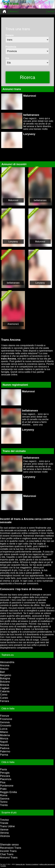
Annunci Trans (9, 857)
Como (4, 695)
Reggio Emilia (8, 792)
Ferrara (4, 701)
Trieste (4, 823)
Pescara (5, 776)
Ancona (5, 665)
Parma (4, 755)
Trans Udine (7, 826)
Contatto (3, 866)
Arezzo (4, 669)
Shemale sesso (9, 845)
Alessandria (7, 662)
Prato (3, 789)
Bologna (5, 678)
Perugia (5, 773)
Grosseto (6, 725)
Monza (4, 738)
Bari (2, 672)
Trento (4, 805)
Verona (4, 833)
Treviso (4, 820)
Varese (4, 829)
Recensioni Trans (11, 848)
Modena (5, 735)
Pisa (3, 782)
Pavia (3, 769)
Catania (5, 691)
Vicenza (5, 836)
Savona (5, 799)
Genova (5, 722)
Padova (5, 748)
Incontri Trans (8, 851)
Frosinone (6, 719)
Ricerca (13, 11)
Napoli (4, 742)
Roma (4, 795)
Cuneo (4, 698)
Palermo (5, 751)
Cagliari (5, 688)
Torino (4, 802)
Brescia (5, 685)
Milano (4, 732)
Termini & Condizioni (32, 864)
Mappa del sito (20, 864)
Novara (4, 745)
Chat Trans (7, 854)
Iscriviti (51, 11)
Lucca (4, 729)
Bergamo (6, 675)
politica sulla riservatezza (47, 864)
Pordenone (7, 786)
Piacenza (6, 779)
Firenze (5, 716)
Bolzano (5, 682)
